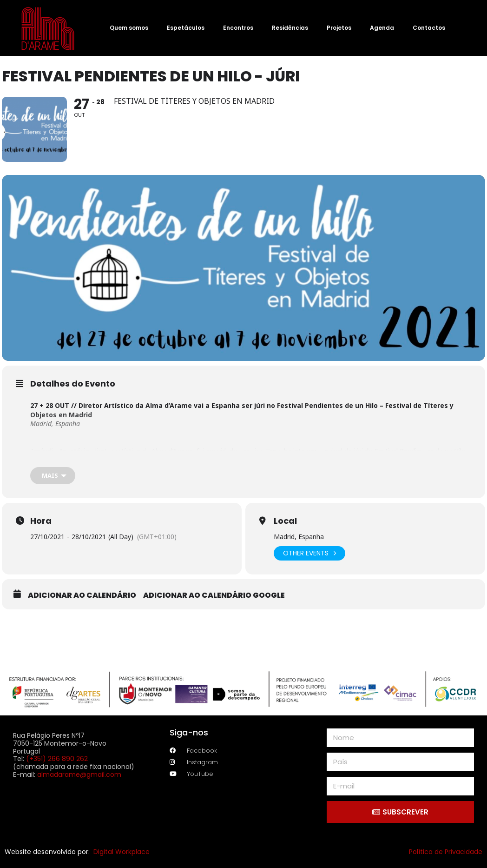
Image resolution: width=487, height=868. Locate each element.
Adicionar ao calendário (82, 595)
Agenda (382, 28)
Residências (290, 28)
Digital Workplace (122, 852)
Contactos (429, 28)
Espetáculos (186, 28)
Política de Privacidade (446, 852)
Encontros (238, 28)
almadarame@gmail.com (79, 775)
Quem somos (129, 28)
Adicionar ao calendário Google (214, 595)
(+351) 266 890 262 (57, 759)
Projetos (339, 28)
